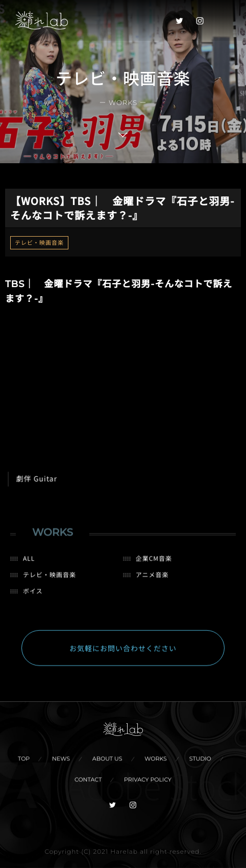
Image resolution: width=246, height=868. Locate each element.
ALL (29, 563)
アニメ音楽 (152, 579)
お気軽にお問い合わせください (123, 653)
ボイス (33, 595)
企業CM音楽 (154, 563)
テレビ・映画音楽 (39, 243)
